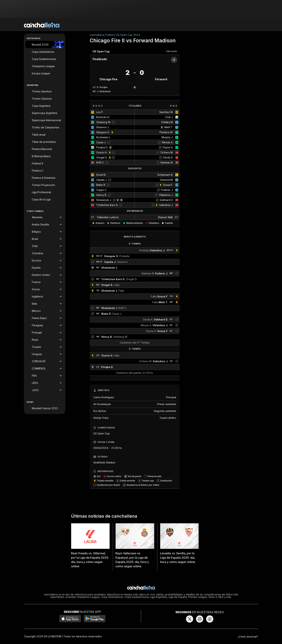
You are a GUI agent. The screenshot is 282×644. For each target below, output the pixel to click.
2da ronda (171, 51)
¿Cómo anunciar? (248, 637)
